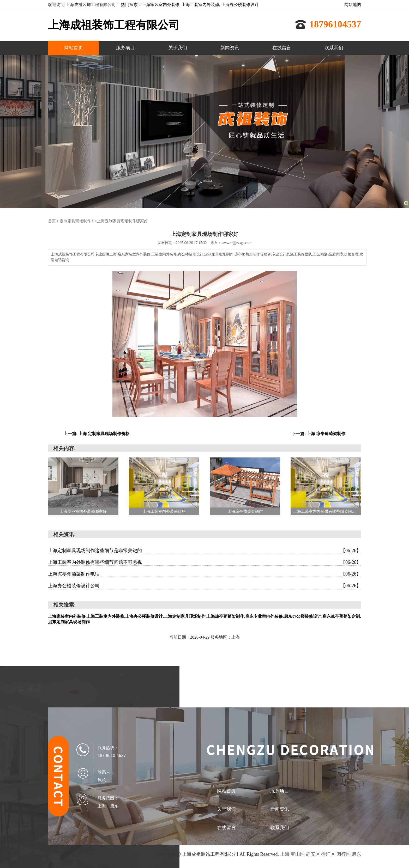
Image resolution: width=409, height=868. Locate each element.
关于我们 (178, 48)
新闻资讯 (230, 48)
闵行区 (344, 854)
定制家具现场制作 (74, 221)
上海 (285, 854)
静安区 (313, 854)
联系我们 (334, 48)
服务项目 (125, 48)
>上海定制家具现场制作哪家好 (117, 221)
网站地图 (353, 5)
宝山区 (298, 854)
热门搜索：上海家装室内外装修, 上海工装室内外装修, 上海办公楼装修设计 (190, 5)
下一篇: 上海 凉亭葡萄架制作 (319, 433)
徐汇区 (328, 854)
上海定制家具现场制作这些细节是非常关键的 (204, 550)
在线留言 (282, 48)
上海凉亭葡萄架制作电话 (204, 574)
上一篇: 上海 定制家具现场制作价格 (97, 433)
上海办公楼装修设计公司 (204, 585)
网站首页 (74, 48)
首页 (52, 221)
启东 (356, 854)
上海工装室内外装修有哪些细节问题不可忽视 (204, 562)
